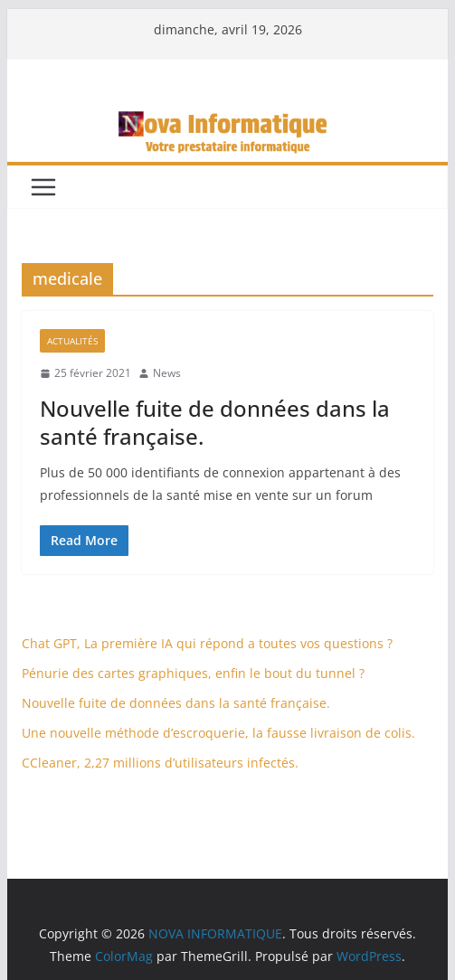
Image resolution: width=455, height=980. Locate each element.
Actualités (72, 341)
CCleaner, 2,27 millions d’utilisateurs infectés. (160, 763)
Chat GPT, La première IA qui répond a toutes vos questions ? (207, 643)
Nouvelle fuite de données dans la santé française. (215, 422)
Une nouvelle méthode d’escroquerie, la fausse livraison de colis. (218, 733)
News (167, 373)
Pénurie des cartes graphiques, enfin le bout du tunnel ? (193, 673)
